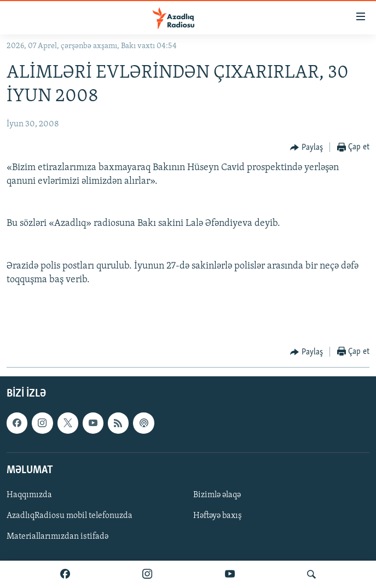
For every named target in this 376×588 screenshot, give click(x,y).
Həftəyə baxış (218, 516)
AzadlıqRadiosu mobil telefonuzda (70, 516)
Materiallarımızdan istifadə (57, 537)
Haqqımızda (29, 495)
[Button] (306, 148)
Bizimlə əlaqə (217, 495)
